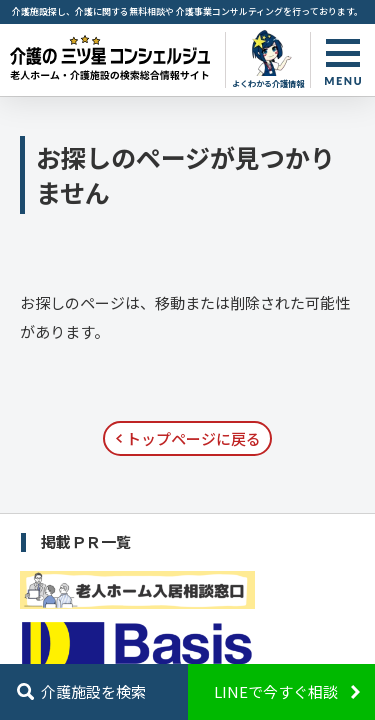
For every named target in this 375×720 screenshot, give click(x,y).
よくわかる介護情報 (268, 82)
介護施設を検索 (93, 691)
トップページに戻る (193, 438)
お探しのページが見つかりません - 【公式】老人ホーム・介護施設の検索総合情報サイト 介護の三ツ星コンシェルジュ (110, 58)
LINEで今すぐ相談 (276, 691)
